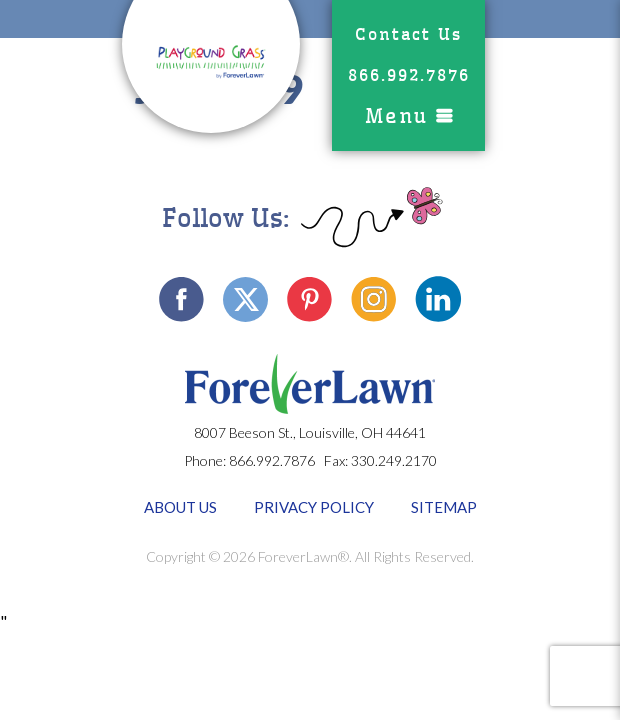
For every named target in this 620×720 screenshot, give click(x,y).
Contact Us (408, 34)
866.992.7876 (409, 75)
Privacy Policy (314, 507)
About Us (180, 507)
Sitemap (444, 507)
